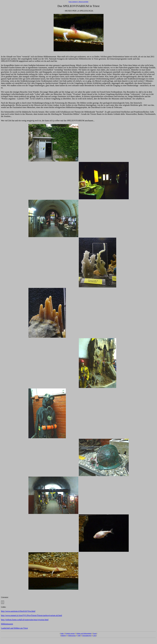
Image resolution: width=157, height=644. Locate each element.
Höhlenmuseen (7, 624)
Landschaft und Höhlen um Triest (14, 628)
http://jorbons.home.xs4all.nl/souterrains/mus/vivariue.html (25, 620)
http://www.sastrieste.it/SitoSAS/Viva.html (18, 611)
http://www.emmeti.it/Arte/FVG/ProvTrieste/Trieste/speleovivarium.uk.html (31, 615)
